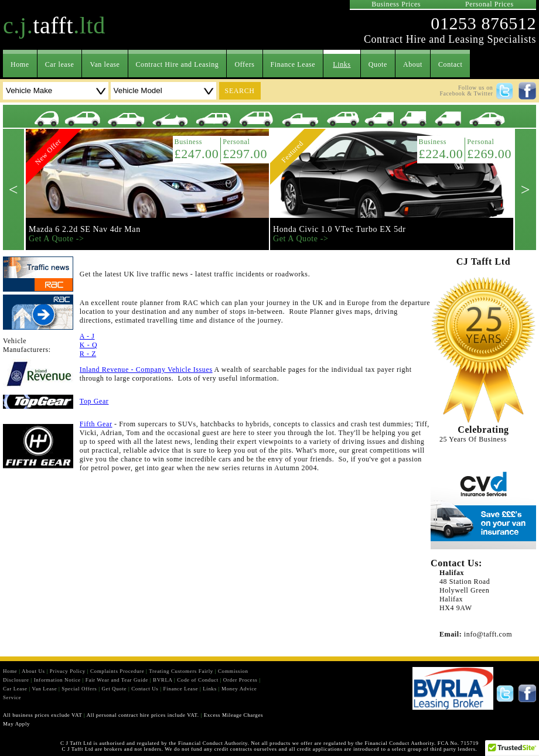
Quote (378, 64)
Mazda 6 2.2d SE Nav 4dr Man (85, 229)
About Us (33, 671)
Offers (244, 64)
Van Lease (45, 689)
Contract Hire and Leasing (178, 64)
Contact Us (145, 689)
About (413, 64)
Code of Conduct (198, 680)
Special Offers (79, 689)
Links (342, 64)
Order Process (240, 680)
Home (20, 64)
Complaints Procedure (117, 671)
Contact (451, 64)
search (240, 91)
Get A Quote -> (56, 239)
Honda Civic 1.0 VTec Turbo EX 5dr (340, 229)
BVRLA (163, 680)
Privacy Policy (68, 671)
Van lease (105, 64)
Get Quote (114, 689)
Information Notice (57, 680)
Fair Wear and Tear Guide (117, 680)
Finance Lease (293, 64)
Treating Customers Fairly (181, 671)
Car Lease (15, 689)
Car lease (60, 64)
